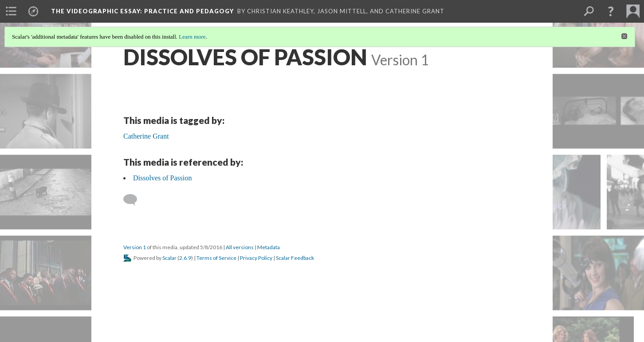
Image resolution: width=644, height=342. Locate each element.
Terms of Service (216, 258)
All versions (240, 247)
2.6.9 (185, 258)
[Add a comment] (134, 200)
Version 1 (135, 247)
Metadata (269, 247)
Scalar (169, 258)
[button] (611, 11)
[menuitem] (11, 11)
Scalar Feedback (295, 258)
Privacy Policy (256, 258)
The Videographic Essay (142, 11)
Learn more (192, 37)
